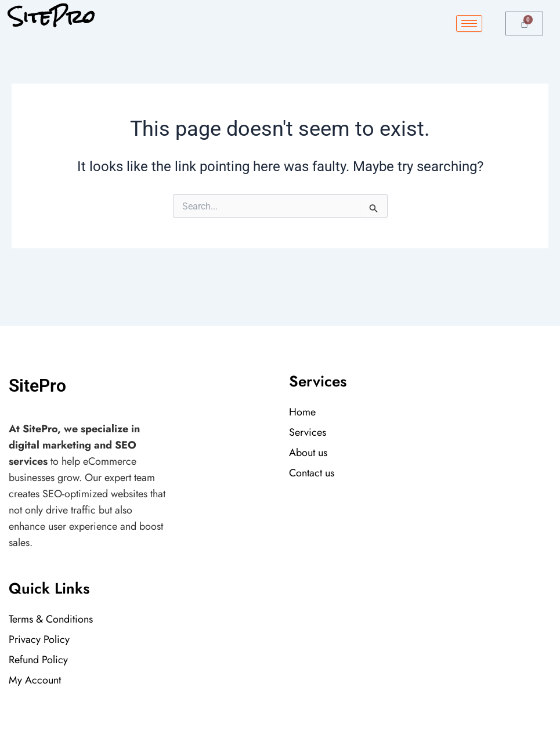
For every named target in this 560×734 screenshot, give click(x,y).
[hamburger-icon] (469, 23)
